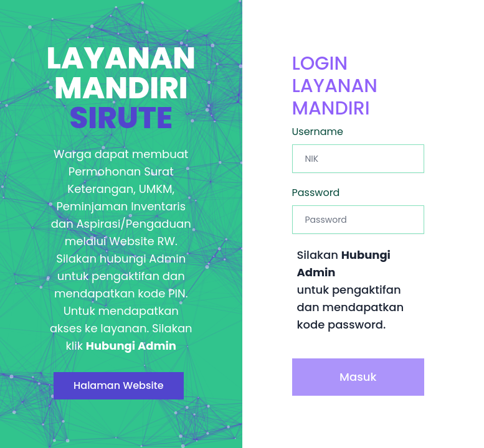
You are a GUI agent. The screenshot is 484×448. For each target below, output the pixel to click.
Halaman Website (119, 385)
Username (318, 132)
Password (316, 193)
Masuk (358, 377)
